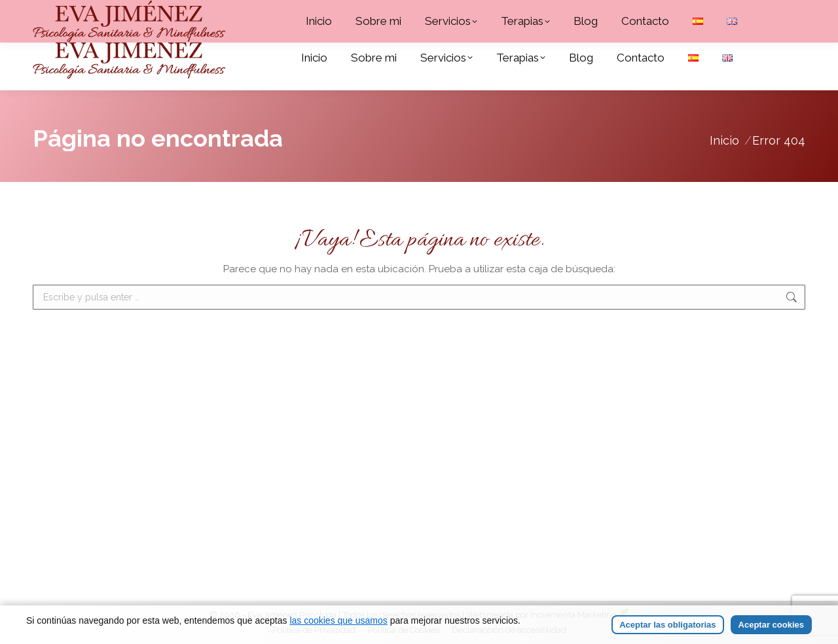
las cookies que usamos (338, 620)
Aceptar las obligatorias (667, 625)
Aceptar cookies (771, 625)
